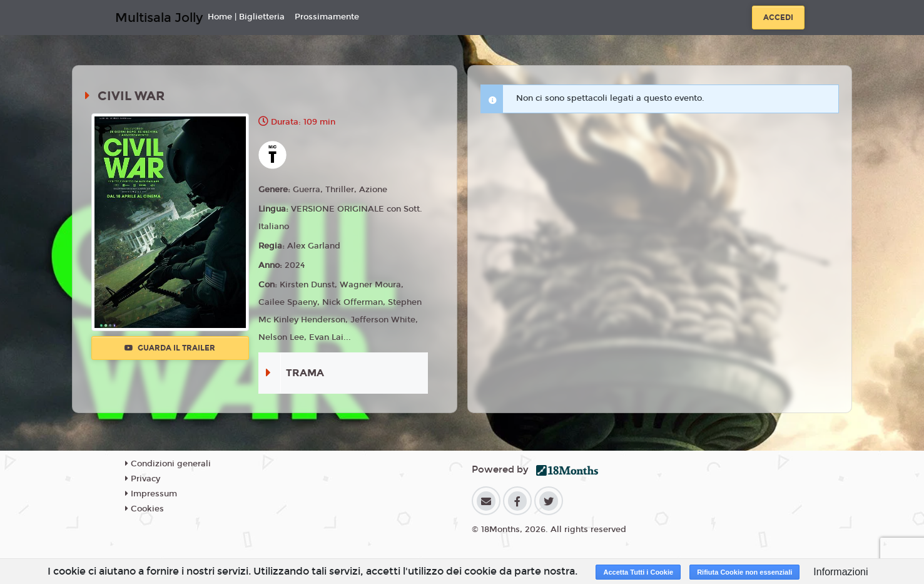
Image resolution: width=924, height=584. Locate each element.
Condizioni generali (168, 464)
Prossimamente (327, 17)
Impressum (151, 494)
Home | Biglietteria (246, 17)
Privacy (143, 479)
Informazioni (840, 572)
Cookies (145, 509)
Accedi (778, 18)
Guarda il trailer (170, 348)
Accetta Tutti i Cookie (638, 572)
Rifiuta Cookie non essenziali (744, 572)
